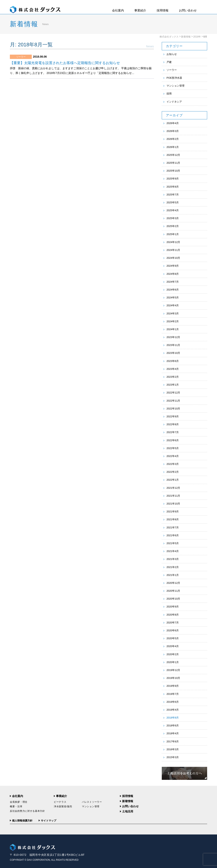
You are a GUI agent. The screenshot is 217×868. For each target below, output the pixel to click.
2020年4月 (173, 646)
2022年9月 (173, 416)
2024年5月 (173, 298)
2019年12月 (173, 670)
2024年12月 (173, 242)
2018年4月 (173, 733)
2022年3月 (173, 464)
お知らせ (172, 54)
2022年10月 (173, 409)
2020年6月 (173, 630)
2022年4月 (173, 456)
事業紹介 (140, 10)
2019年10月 (173, 678)
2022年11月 (173, 401)
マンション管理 (175, 86)
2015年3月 (173, 757)
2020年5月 (173, 638)
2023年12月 (173, 337)
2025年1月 (173, 234)
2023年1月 (173, 385)
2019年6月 (173, 702)
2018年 (197, 37)
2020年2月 (173, 654)
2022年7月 (173, 432)
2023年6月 (173, 361)
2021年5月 (173, 543)
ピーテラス (60, 802)
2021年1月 (173, 575)
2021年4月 (173, 551)
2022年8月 (173, 424)
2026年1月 (173, 147)
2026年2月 (173, 139)
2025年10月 (173, 171)
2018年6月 (173, 726)
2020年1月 (173, 662)
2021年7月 (173, 527)
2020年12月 (173, 583)
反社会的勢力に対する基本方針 (27, 811)
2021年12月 (173, 488)
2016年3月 (173, 749)
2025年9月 (173, 179)
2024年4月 (173, 305)
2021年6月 (173, 535)
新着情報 (186, 37)
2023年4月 (173, 369)
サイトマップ (49, 821)
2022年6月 (173, 440)
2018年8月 (173, 718)
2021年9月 (173, 512)
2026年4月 (173, 123)
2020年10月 (173, 599)
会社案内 (118, 10)
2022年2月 (173, 472)
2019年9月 (173, 686)
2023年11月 (173, 345)
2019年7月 (173, 694)
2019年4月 (173, 710)
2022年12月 (173, 393)
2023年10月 (173, 353)
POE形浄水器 (174, 78)
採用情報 (163, 10)
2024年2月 (173, 321)
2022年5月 (173, 448)
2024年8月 (173, 274)
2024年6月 (173, 290)
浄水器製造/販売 (63, 806)
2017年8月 (173, 741)
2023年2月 (173, 377)
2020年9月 (173, 607)
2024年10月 (173, 258)
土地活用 (128, 811)
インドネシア (174, 102)
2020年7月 (173, 623)
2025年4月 (173, 210)
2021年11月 (173, 496)
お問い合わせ (188, 10)
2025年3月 (173, 218)
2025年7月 (173, 195)
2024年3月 (173, 313)
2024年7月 (173, 282)
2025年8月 (173, 187)
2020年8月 (173, 615)
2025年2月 (173, 226)
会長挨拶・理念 (19, 802)
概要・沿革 (16, 806)
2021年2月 (173, 567)
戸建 (169, 62)
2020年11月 (173, 591)
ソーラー (172, 70)
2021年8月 (173, 519)
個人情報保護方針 (22, 821)
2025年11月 (173, 163)
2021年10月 (173, 504)
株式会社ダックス (169, 37)
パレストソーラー (92, 802)
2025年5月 (173, 202)
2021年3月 (173, 559)
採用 (169, 94)
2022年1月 (173, 480)
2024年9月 (173, 266)
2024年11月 (173, 250)
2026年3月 (173, 131)
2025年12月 (173, 155)
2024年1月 (173, 329)
